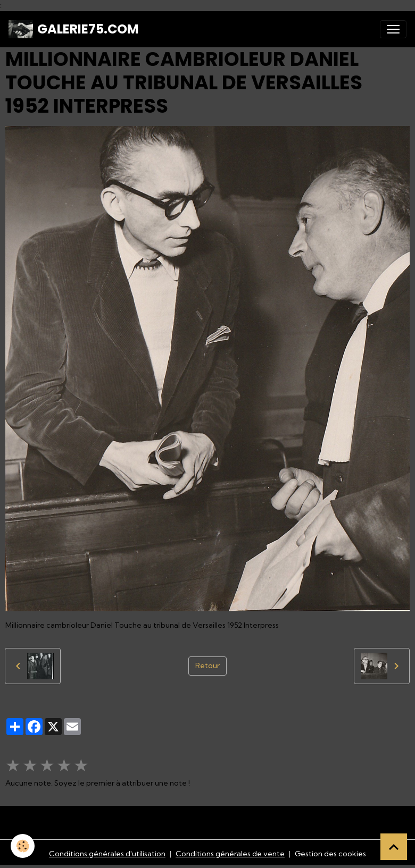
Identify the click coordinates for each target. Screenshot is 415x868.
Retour (207, 665)
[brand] (74, 29)
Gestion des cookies (330, 854)
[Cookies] (23, 846)
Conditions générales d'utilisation (107, 854)
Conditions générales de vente (230, 854)
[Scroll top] (394, 847)
